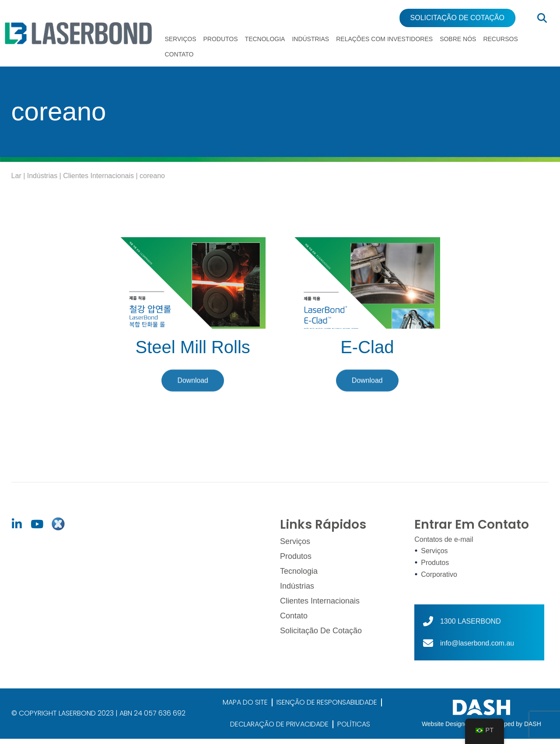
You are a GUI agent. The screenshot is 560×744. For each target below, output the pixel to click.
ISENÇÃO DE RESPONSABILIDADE (327, 707)
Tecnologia (265, 39)
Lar (16, 181)
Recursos (500, 39)
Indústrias (310, 39)
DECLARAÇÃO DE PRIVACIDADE (279, 729)
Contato (179, 54)
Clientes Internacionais (98, 181)
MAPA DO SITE (245, 707)
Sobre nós (458, 39)
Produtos (221, 39)
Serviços (180, 39)
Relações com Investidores (384, 39)
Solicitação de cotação (321, 634)
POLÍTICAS (354, 729)
